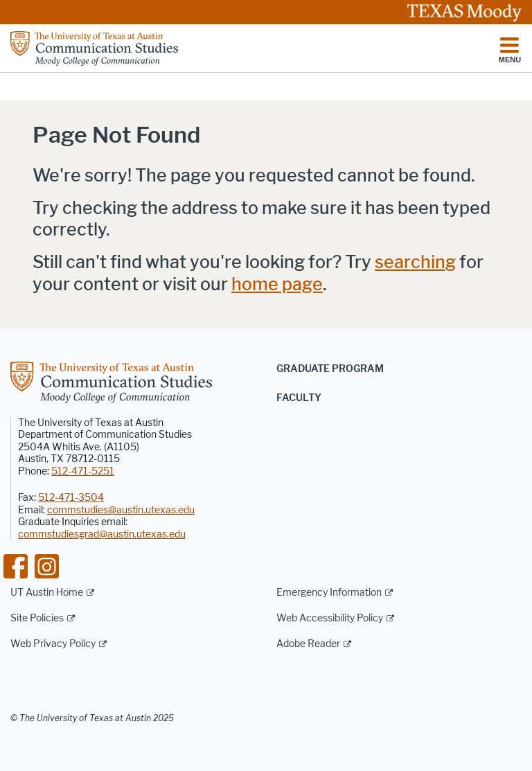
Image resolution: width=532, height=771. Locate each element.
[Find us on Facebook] (16, 566)
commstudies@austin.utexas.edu (121, 510)
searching (415, 262)
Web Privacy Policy (53, 644)
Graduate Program (330, 369)
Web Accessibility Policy (330, 618)
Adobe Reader (308, 644)
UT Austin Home (47, 593)
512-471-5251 (83, 471)
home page (277, 284)
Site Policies (37, 618)
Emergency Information (329, 593)
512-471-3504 (71, 498)
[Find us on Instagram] (47, 566)
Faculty (299, 398)
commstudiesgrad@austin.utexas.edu (102, 534)
